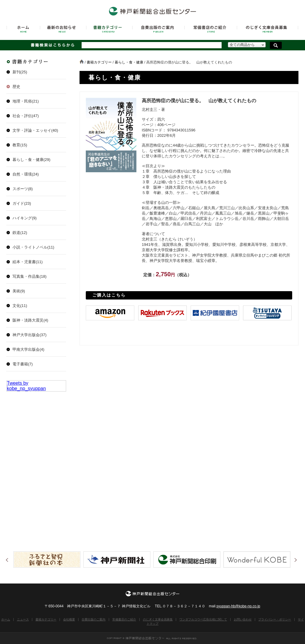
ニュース (23, 619)
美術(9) (19, 291)
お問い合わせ (243, 619)
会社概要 (69, 619)
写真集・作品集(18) (29, 276)
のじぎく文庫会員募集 (158, 619)
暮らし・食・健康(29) (31, 160)
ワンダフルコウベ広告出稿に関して (203, 619)
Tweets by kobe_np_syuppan (26, 386)
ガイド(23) (22, 203)
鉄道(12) (20, 233)
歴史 (16, 87)
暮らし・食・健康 (129, 62)
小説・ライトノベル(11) (33, 247)
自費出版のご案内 (94, 619)
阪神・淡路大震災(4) (30, 320)
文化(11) (20, 306)
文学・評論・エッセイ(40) (35, 130)
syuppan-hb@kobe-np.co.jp (238, 606)
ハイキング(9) (25, 218)
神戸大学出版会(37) (29, 335)
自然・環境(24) (26, 174)
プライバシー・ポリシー (275, 619)
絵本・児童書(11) (28, 262)
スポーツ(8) (23, 189)
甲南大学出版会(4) (28, 349)
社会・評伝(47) (26, 116)
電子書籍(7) (23, 364)
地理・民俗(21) (26, 101)
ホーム (6, 619)
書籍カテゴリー (99, 62)
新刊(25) (20, 72)
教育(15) (20, 145)
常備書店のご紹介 (124, 619)
